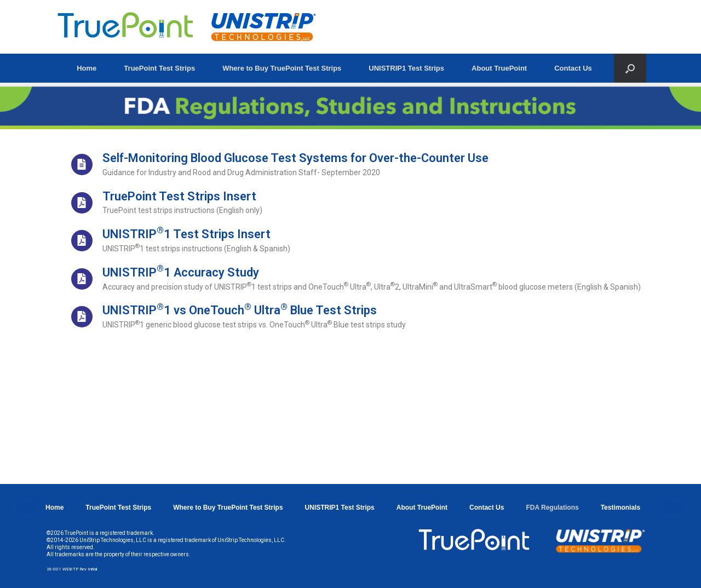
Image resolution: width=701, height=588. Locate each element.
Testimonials (620, 508)
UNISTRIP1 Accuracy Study (181, 272)
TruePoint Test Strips (159, 68)
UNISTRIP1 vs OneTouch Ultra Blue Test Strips (240, 310)
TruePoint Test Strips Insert (179, 196)
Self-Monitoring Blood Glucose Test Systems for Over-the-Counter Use (295, 158)
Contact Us (573, 68)
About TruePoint (499, 68)
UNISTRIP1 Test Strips (406, 68)
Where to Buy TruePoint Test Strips (282, 68)
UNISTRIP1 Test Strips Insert (186, 234)
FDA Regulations (552, 508)
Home (87, 68)
